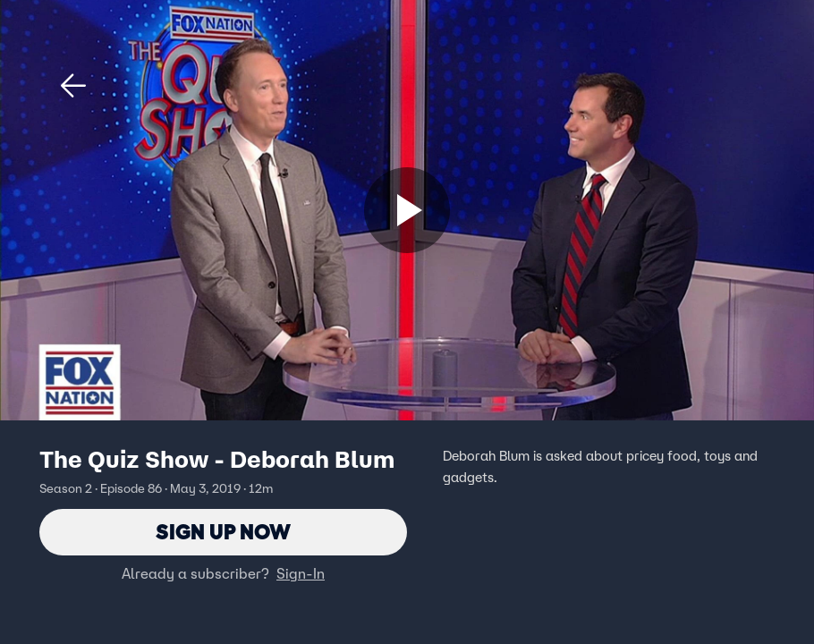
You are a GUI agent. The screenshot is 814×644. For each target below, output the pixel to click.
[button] (73, 86)
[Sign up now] (407, 210)
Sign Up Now (223, 532)
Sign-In (301, 573)
